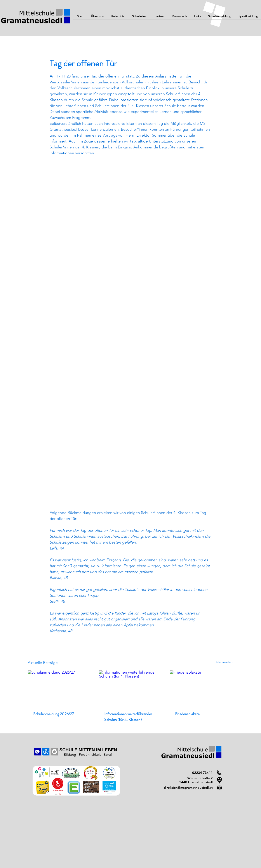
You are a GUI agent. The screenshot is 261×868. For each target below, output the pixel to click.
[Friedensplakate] (201, 688)
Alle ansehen (224, 662)
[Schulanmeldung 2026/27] (60, 688)
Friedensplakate (187, 714)
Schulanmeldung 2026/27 (54, 714)
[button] (97, 18)
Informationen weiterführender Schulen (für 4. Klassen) (128, 717)
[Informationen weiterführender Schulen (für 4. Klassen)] (131, 688)
